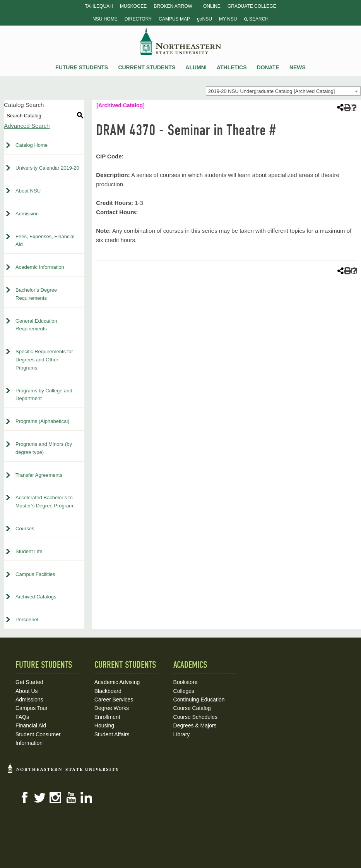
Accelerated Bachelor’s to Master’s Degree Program (44, 502)
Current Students (147, 67)
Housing (104, 725)
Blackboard (108, 691)
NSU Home (105, 19)
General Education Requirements (36, 325)
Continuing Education (199, 700)
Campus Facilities (35, 574)
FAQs (22, 717)
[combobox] (283, 91)
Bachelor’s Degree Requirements (36, 294)
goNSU (204, 19)
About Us (27, 691)
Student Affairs (112, 734)
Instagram (55, 798)
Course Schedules (195, 717)
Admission (27, 214)
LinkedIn (86, 798)
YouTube (71, 798)
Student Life (29, 551)
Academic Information (40, 267)
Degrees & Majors (195, 725)
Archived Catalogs (36, 597)
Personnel (27, 620)
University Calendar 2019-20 (47, 168)
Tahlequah (99, 6)
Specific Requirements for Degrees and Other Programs (44, 360)
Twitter (40, 798)
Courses (25, 529)
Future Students (82, 67)
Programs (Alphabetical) (42, 421)
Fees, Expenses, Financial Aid (45, 241)
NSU (181, 41)
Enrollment (107, 717)
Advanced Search (27, 126)
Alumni (196, 67)
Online (212, 6)
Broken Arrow (173, 6)
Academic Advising (117, 682)
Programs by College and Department (44, 395)
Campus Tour (32, 708)
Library (182, 734)
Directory (138, 19)
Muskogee (133, 6)
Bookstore (186, 682)
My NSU (228, 19)
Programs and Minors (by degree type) (44, 448)
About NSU (28, 191)
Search (256, 19)
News (298, 67)
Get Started (29, 682)
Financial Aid (31, 725)
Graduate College (252, 6)
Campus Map (174, 19)
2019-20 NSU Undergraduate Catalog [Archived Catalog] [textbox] (271, 91)
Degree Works (112, 708)
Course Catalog (192, 708)
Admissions (29, 700)
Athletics (232, 67)
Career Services (114, 700)
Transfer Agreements (39, 475)
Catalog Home (32, 145)
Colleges (184, 691)
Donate (268, 67)
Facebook (24, 798)
